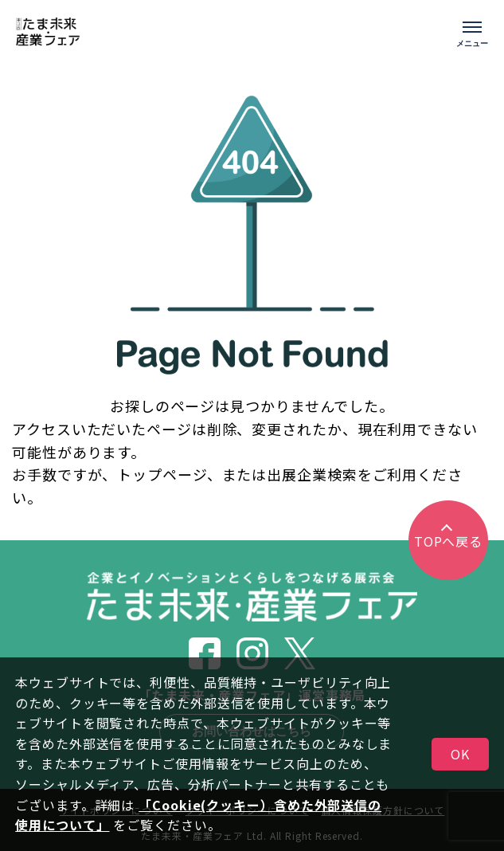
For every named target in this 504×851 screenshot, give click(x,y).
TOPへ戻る (448, 541)
